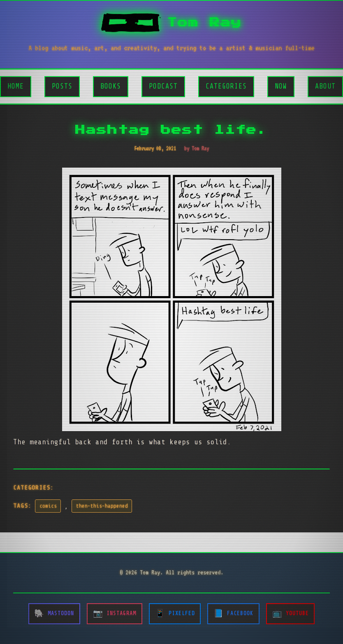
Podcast (163, 86)
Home (16, 86)
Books (111, 86)
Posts (62, 86)
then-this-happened (102, 506)
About (325, 86)
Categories (226, 86)
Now (281, 86)
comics (48, 506)
